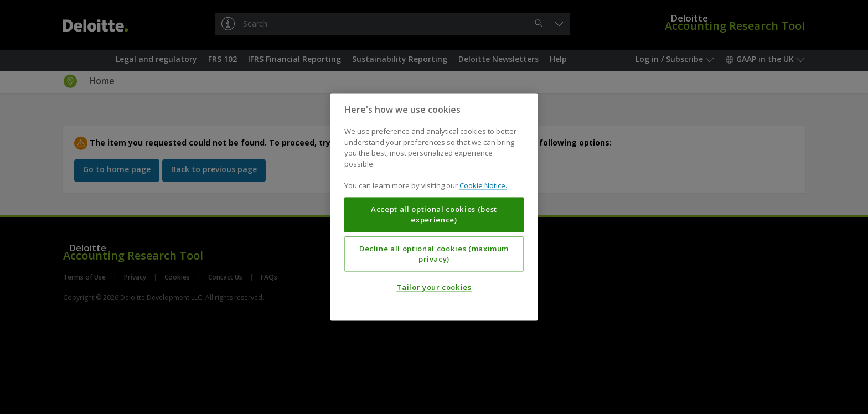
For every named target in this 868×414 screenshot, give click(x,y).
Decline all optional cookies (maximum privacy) (434, 254)
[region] (434, 207)
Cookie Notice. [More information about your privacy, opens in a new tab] (483, 186)
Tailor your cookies (434, 288)
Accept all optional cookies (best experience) (434, 215)
